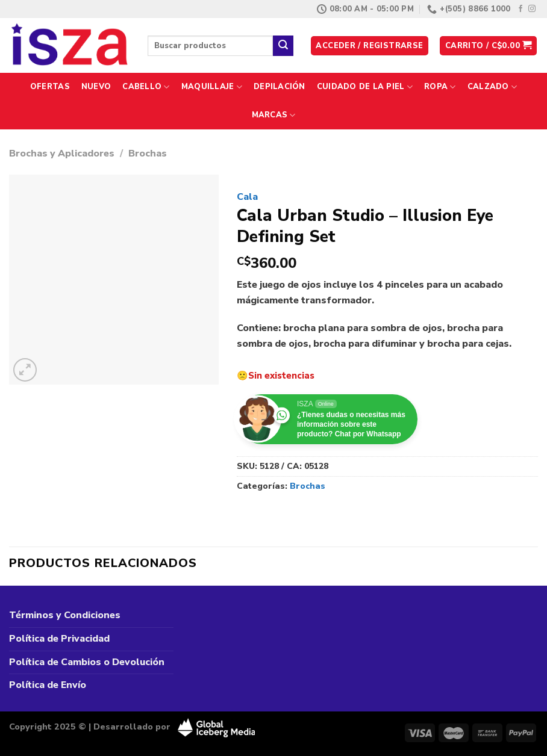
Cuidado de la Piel (365, 87)
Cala (247, 197)
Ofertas (50, 87)
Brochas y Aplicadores (62, 153)
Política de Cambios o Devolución (87, 662)
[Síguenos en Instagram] (532, 9)
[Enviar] (283, 46)
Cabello (146, 87)
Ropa (440, 87)
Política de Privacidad (59, 639)
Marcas (274, 115)
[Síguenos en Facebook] (520, 9)
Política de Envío (48, 685)
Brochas (148, 153)
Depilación (280, 87)
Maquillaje (212, 87)
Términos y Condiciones (65, 615)
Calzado (492, 87)
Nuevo (96, 87)
